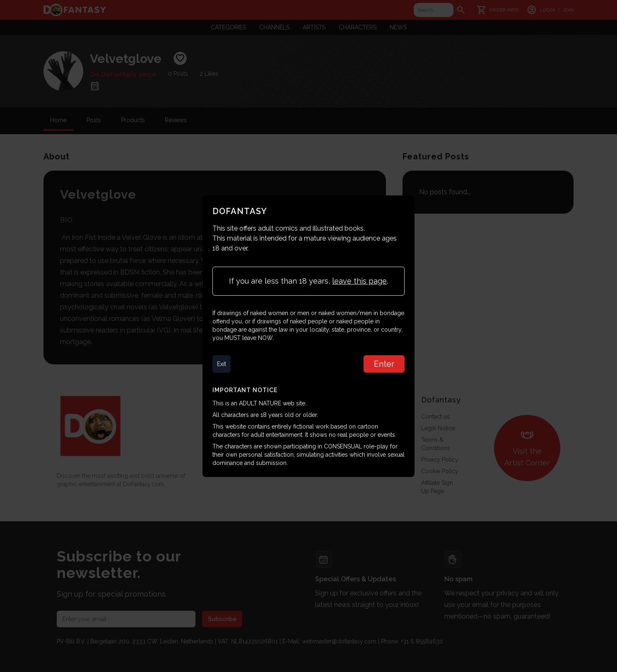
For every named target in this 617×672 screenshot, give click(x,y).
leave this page (359, 281)
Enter (384, 364)
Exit (222, 364)
